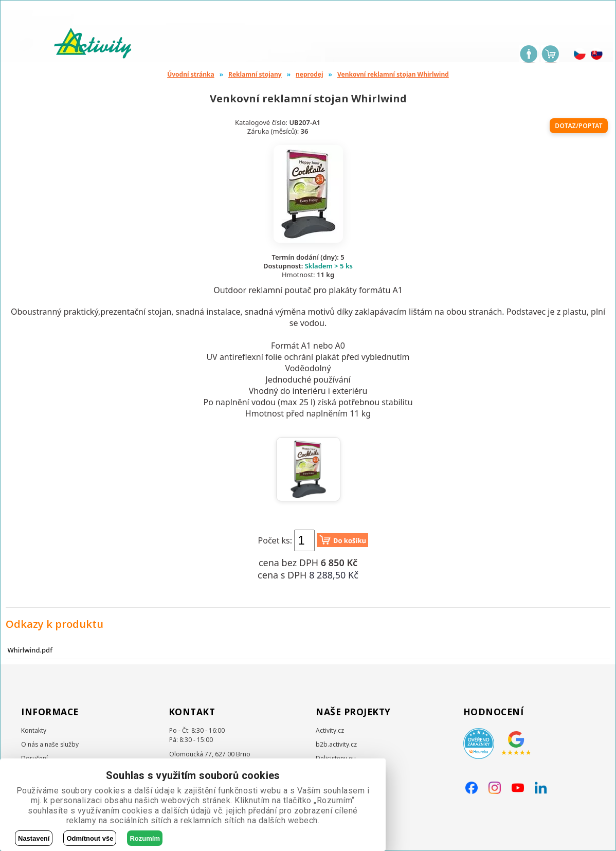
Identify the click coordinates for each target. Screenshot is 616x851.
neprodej (310, 74)
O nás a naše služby (50, 744)
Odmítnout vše (90, 838)
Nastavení (34, 838)
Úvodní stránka (191, 74)
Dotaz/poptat (579, 126)
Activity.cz (330, 730)
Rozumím (145, 838)
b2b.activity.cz (336, 744)
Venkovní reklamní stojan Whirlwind (393, 74)
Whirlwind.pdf (30, 650)
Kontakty (34, 730)
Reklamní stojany (255, 74)
